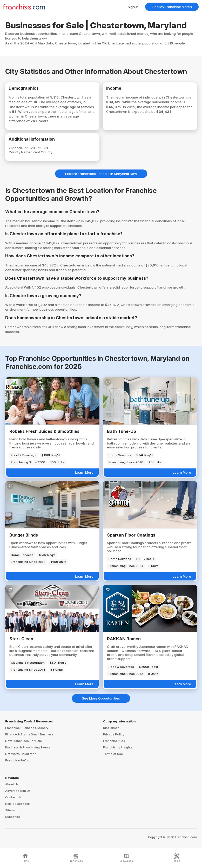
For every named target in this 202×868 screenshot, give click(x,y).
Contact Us (13, 797)
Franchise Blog (114, 741)
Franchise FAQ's (17, 760)
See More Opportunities (101, 698)
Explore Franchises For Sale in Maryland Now (101, 174)
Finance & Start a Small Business (29, 734)
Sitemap (11, 810)
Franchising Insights (118, 747)
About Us (12, 784)
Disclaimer (111, 728)
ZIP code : (17, 148)
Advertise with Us (18, 791)
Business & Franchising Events (28, 747)
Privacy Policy (114, 734)
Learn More (84, 472)
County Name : (21, 152)
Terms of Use (113, 754)
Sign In (133, 7)
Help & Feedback (17, 804)
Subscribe (13, 817)
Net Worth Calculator (20, 754)
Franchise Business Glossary (27, 728)
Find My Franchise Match (172, 7)
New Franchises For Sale (23, 741)
